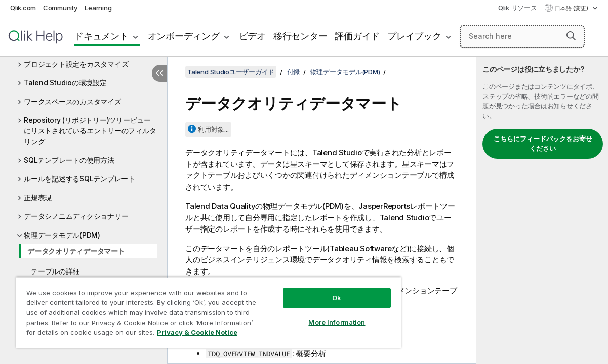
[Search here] (522, 36)
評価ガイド (357, 36)
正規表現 (38, 197)
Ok (310, 290)
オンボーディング (184, 36)
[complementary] (542, 210)
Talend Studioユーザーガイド (231, 72)
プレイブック (414, 36)
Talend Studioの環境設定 (65, 83)
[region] (193, 308)
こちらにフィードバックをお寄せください (543, 144)
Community (60, 8)
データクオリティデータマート (76, 251)
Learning (98, 8)
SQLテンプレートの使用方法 (69, 160)
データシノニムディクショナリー (76, 216)
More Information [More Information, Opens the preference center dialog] (310, 314)
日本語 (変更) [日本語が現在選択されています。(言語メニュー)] (572, 8)
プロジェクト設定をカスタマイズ (76, 64)
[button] (571, 36)
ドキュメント (102, 36)
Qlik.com (23, 8)
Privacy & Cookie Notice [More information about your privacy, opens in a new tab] (85, 334)
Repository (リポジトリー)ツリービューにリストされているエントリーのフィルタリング (90, 131)
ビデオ (252, 36)
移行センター (300, 36)
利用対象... (213, 129)
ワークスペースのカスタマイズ (73, 101)
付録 (294, 72)
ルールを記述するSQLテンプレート (79, 179)
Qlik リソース (518, 8)
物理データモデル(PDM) (62, 235)
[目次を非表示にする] (159, 73)
